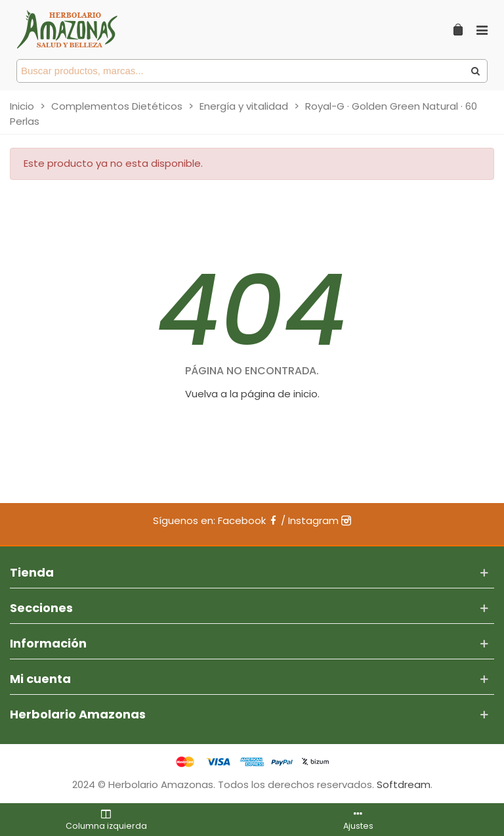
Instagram (320, 520)
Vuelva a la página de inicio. (252, 394)
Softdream (404, 784)
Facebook (248, 520)
